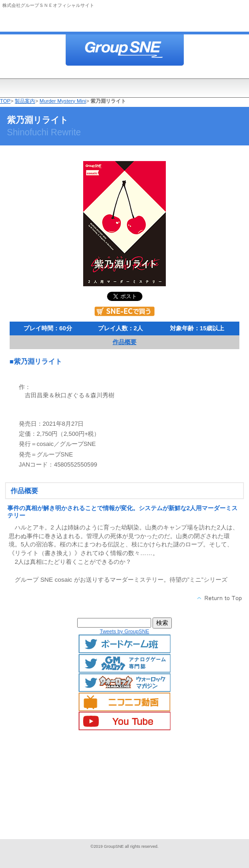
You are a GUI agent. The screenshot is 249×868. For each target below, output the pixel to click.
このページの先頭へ (220, 598)
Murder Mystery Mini (63, 101)
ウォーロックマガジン (124, 683)
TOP (5, 101)
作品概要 (124, 342)
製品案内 (25, 101)
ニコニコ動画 (124, 702)
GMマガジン (124, 663)
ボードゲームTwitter (124, 644)
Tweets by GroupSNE (124, 631)
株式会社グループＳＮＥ (124, 51)
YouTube (124, 721)
